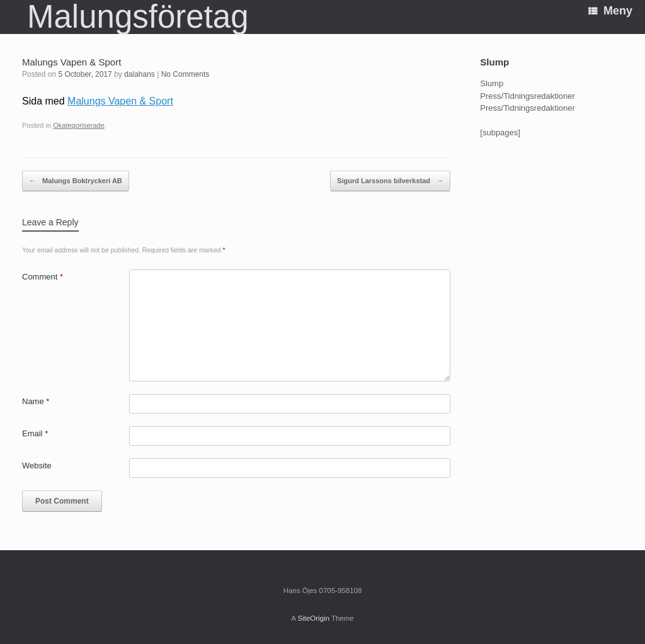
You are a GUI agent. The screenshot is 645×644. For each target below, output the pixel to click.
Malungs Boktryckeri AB (76, 181)
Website (37, 466)
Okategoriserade (79, 125)
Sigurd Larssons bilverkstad (390, 181)
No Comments (186, 74)
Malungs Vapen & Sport (120, 101)
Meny (610, 11)
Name (36, 401)
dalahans (140, 74)
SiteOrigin (313, 618)
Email (35, 433)
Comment (43, 277)
